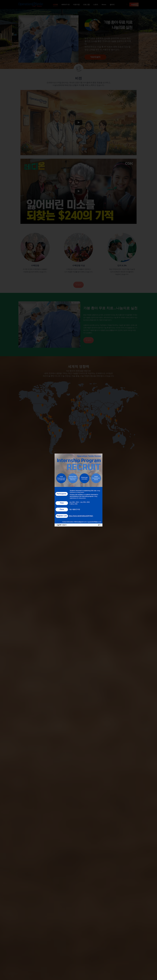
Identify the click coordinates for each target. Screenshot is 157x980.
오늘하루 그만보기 (62, 525)
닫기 (99, 525)
